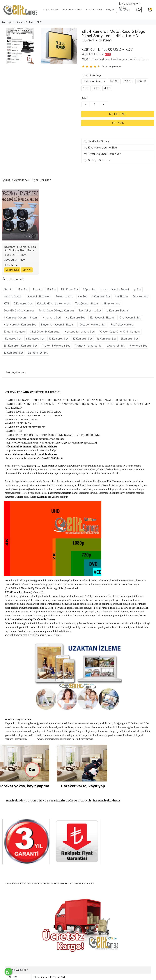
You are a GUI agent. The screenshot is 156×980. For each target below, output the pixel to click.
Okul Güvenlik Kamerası (45, 332)
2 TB (96, 88)
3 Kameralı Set (23, 304)
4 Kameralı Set (101, 297)
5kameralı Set (138, 346)
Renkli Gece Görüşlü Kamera (56, 311)
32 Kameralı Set (38, 353)
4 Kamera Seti (52, 318)
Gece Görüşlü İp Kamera (19, 311)
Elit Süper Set (69, 290)
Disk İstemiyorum (94, 81)
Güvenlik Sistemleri (39, 297)
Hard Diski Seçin (92, 75)
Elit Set (52, 290)
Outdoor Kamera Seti (93, 325)
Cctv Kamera (140, 297)
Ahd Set (8, 290)
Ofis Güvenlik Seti (130, 318)
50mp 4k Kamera (14, 332)
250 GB (114, 81)
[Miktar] (95, 104)
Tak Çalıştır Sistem (87, 304)
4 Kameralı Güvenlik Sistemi (21, 318)
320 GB (128, 81)
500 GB (142, 81)
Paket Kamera (64, 297)
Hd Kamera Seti (75, 318)
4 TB (107, 88)
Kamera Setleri (13, 297)
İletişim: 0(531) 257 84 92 (130, 6)
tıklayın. (144, 59)
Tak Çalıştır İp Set (90, 311)
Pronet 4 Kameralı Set (89, 346)
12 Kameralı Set (82, 339)
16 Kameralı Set (106, 339)
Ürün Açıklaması (78, 373)
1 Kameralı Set (12, 339)
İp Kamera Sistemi (117, 311)
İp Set (137, 290)
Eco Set (38, 290)
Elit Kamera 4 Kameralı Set (20, 346)
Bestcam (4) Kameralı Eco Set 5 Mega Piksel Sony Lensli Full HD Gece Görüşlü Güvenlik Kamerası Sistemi (20, 249)
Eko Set (23, 290)
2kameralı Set (116, 346)
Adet (84, 98)
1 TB (86, 88)
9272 (6, 304)
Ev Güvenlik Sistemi (102, 318)
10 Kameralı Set (59, 339)
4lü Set (82, 297)
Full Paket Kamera (122, 325)
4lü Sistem (121, 297)
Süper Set (89, 290)
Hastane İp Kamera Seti (80, 332)
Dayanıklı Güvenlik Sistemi (58, 325)
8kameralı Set (129, 339)
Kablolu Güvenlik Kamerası (54, 304)
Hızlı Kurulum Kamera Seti (20, 325)
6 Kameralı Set (35, 339)
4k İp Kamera (112, 304)
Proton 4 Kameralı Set (56, 346)
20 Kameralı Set (13, 353)
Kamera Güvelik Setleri (115, 290)
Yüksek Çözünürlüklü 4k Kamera (120, 332)
